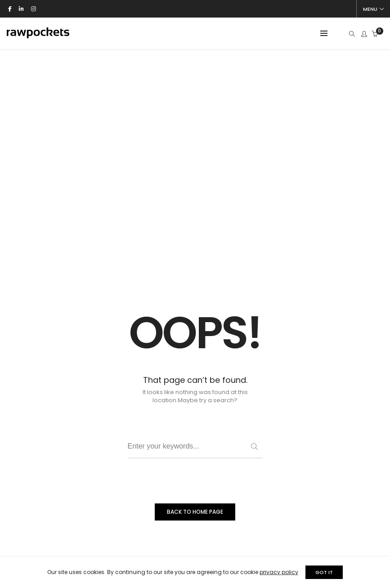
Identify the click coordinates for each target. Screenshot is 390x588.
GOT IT (327, 572)
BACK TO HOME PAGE (195, 422)
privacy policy (276, 572)
